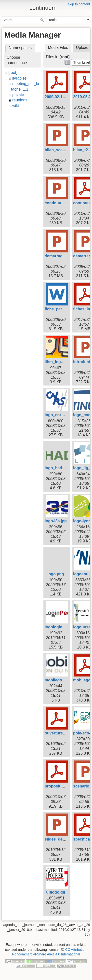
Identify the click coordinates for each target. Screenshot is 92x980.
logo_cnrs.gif (57, 415)
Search (43, 20)
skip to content (79, 4)
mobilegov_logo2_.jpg (65, 680)
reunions (20, 100)
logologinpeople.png (64, 627)
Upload (82, 48)
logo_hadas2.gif (60, 468)
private (18, 95)
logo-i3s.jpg (56, 521)
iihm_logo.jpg (57, 362)
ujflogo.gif (56, 892)
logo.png (56, 574)
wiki (16, 106)
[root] (13, 73)
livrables (20, 78)
